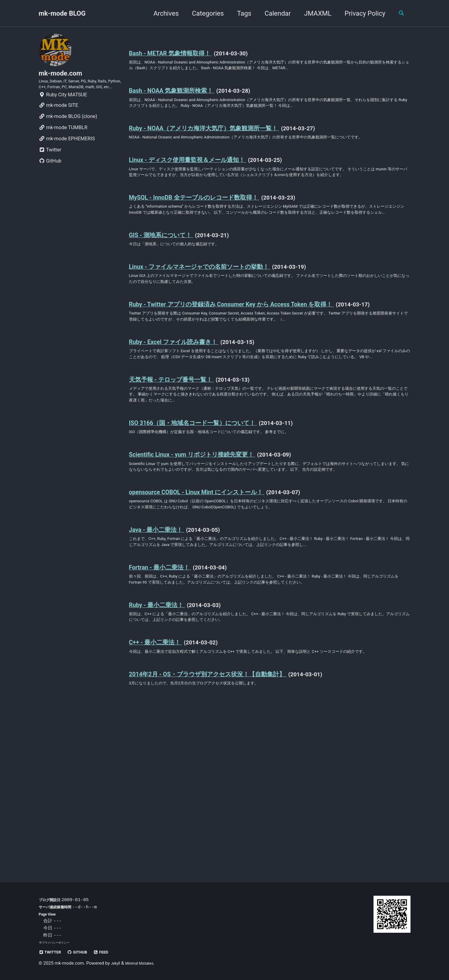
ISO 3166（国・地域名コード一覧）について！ (210, 523)
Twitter (50, 167)
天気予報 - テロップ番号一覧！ (183, 474)
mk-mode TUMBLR (63, 145)
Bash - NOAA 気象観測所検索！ (183, 102)
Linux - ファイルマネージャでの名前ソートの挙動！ (219, 325)
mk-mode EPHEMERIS (67, 156)
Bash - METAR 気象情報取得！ (181, 53)
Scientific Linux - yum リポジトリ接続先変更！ (209, 557)
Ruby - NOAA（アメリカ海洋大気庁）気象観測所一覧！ (224, 151)
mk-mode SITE (58, 123)
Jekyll (117, 963)
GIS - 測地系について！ (170, 291)
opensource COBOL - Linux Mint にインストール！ (215, 606)
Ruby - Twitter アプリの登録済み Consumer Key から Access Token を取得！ (259, 367)
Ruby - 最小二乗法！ (164, 745)
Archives (161, 13)
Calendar (273, 13)
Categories (203, 13)
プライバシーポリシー (59, 942)
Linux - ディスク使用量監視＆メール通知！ (203, 193)
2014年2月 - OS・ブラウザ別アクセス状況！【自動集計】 (229, 829)
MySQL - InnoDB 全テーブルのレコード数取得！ (212, 242)
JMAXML (313, 13)
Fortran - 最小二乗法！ (168, 696)
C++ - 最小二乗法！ (162, 787)
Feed (114, 952)
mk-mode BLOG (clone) (68, 134)
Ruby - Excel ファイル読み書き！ (186, 425)
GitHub (50, 179)
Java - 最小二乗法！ (164, 647)
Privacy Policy (360, 13)
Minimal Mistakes (145, 963)
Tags (239, 13)
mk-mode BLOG (62, 13)
